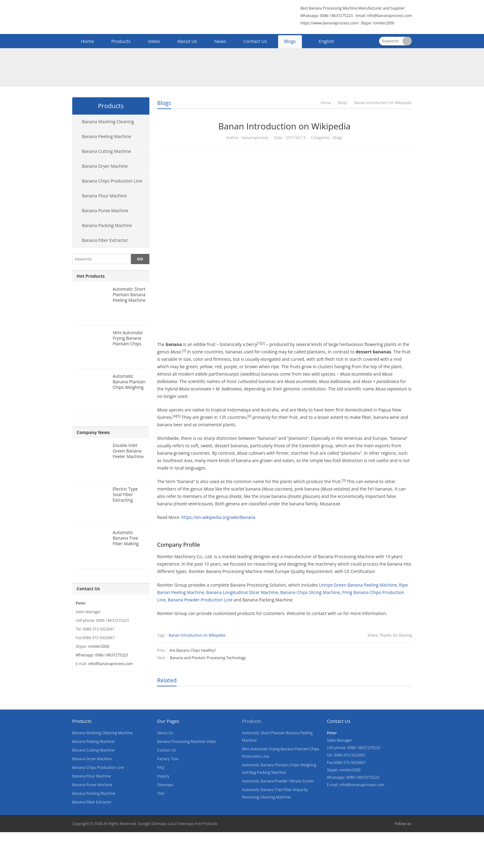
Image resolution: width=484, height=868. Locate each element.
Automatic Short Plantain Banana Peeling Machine (129, 295)
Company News (93, 432)
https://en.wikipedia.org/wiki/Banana (218, 517)
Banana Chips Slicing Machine (310, 592)
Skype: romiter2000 (378, 23)
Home (87, 41)
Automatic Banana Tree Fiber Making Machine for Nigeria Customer (126, 546)
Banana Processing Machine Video (187, 742)
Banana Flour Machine (104, 196)
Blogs (290, 41)
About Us (187, 41)
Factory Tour (168, 759)
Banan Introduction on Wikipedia (197, 635)
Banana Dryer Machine (105, 166)
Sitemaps (165, 785)
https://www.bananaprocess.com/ (330, 23)
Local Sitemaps (181, 824)
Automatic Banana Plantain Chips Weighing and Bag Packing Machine (129, 387)
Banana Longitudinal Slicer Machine (242, 592)
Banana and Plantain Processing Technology (208, 658)
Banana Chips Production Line (112, 181)
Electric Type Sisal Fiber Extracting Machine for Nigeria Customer (125, 503)
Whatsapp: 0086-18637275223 (102, 655)
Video (154, 41)
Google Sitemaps (152, 824)
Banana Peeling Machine (106, 136)
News (220, 41)
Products (121, 41)
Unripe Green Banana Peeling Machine (358, 585)
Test (161, 793)
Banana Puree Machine (105, 211)
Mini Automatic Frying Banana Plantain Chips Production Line (129, 341)
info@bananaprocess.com (389, 16)
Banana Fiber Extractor (105, 240)
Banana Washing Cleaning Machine (103, 124)
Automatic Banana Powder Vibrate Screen (278, 781)
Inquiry (163, 776)
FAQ (161, 767)
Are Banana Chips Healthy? (193, 650)
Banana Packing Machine (107, 225)
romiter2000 (98, 646)
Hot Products (91, 276)
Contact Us (255, 41)
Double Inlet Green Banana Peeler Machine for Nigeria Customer (128, 456)
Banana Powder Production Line (200, 600)
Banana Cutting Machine (106, 151)
